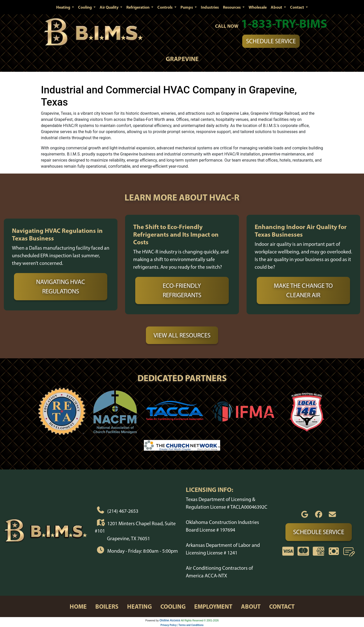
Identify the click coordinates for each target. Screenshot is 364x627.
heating (139, 606)
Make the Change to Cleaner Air (303, 290)
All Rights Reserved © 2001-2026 (200, 621)
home (78, 606)
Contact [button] (297, 7)
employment (213, 606)
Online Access (170, 620)
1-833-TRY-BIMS (284, 23)
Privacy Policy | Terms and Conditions (182, 625)
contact (282, 606)
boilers (107, 606)
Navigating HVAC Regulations (61, 287)
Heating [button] (64, 7)
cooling (173, 606)
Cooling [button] (85, 7)
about (251, 606)
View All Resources (182, 335)
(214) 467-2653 (123, 511)
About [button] (277, 7)
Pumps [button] (187, 7)
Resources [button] (232, 7)
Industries (210, 7)
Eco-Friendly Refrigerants (182, 290)
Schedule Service (271, 41)
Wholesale (258, 7)
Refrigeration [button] (138, 7)
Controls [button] (165, 7)
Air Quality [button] (109, 7)
